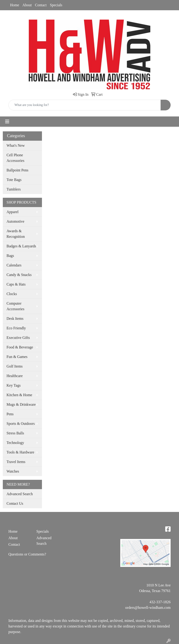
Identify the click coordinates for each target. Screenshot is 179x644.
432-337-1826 (160, 602)
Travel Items (16, 462)
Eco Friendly (16, 328)
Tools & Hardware (20, 452)
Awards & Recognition (16, 234)
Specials (56, 5)
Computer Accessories (15, 306)
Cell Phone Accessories (15, 158)
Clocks (12, 294)
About (27, 5)
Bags (10, 256)
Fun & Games (17, 357)
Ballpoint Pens (17, 170)
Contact (41, 5)
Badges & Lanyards (21, 246)
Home (15, 5)
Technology (15, 443)
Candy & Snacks (19, 275)
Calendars (14, 265)
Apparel (13, 212)
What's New (16, 145)
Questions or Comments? (27, 554)
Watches (13, 471)
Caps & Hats (16, 284)
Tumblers (14, 189)
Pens (10, 414)
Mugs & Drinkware (21, 404)
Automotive (15, 221)
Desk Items (15, 319)
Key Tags (14, 385)
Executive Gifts (18, 338)
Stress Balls (15, 433)
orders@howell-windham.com (148, 608)
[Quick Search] (85, 105)
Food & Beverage (20, 347)
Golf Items (15, 366)
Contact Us (15, 503)
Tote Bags (14, 180)
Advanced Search (20, 494)
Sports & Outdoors (21, 424)
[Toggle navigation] (7, 122)
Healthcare (15, 376)
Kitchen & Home (19, 395)
